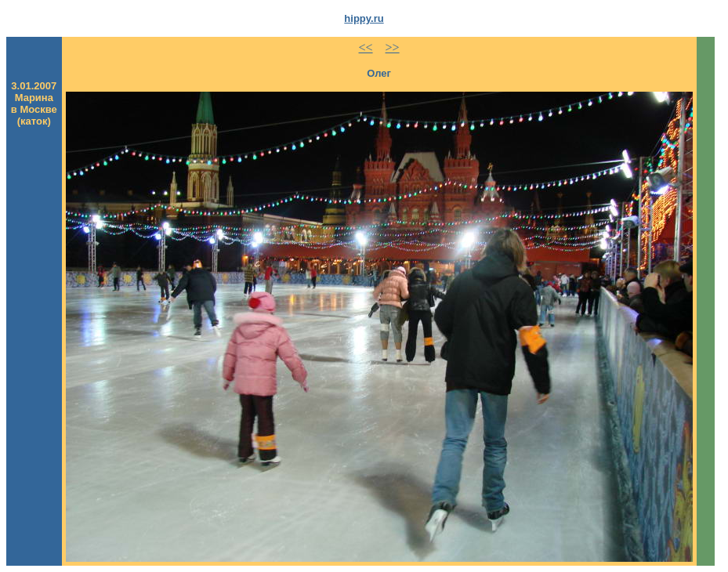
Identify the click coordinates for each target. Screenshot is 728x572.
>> (393, 47)
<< (366, 47)
